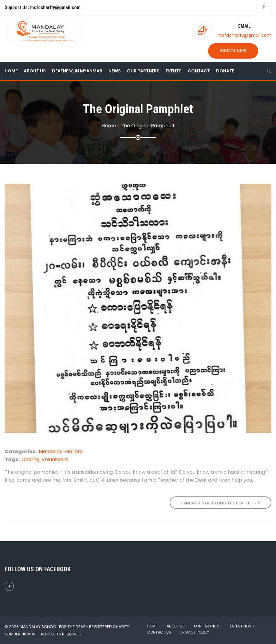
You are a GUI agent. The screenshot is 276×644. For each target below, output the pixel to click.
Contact (199, 71)
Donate (225, 71)
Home (11, 71)
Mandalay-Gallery (61, 451)
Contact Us (159, 632)
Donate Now (233, 51)
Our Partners (143, 71)
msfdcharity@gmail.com (244, 35)
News (115, 71)
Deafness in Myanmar (77, 71)
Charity (30, 459)
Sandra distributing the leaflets (221, 503)
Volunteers (55, 459)
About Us (35, 71)
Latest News (242, 626)
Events (174, 71)
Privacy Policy (195, 632)
